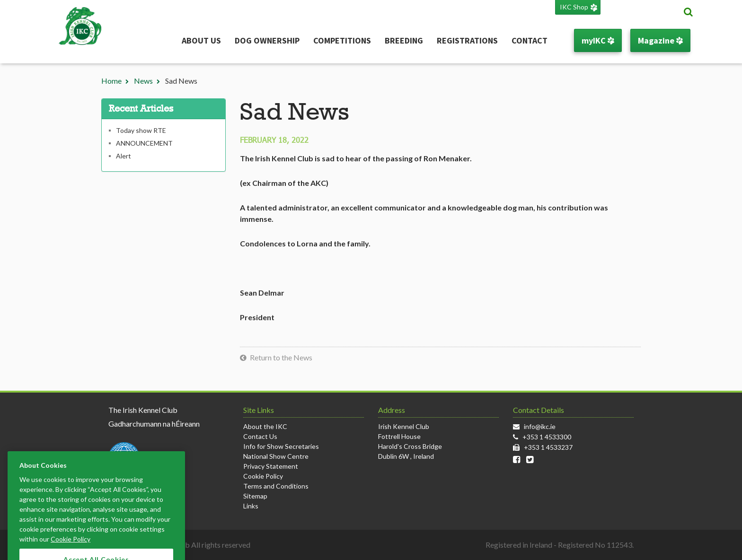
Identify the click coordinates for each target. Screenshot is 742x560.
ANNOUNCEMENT (144, 143)
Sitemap (255, 496)
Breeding (404, 40)
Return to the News (281, 357)
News (143, 81)
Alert (124, 156)
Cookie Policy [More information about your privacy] (71, 550)
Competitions (342, 40)
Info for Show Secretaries (281, 446)
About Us (201, 40)
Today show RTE (141, 130)
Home (111, 81)
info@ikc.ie (540, 426)
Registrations (467, 40)
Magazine (660, 40)
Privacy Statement (271, 466)
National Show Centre (276, 456)
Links (251, 506)
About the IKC (265, 426)
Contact (530, 40)
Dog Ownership (267, 40)
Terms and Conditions (276, 486)
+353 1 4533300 (547, 437)
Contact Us (260, 436)
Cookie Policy (263, 476)
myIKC (598, 40)
